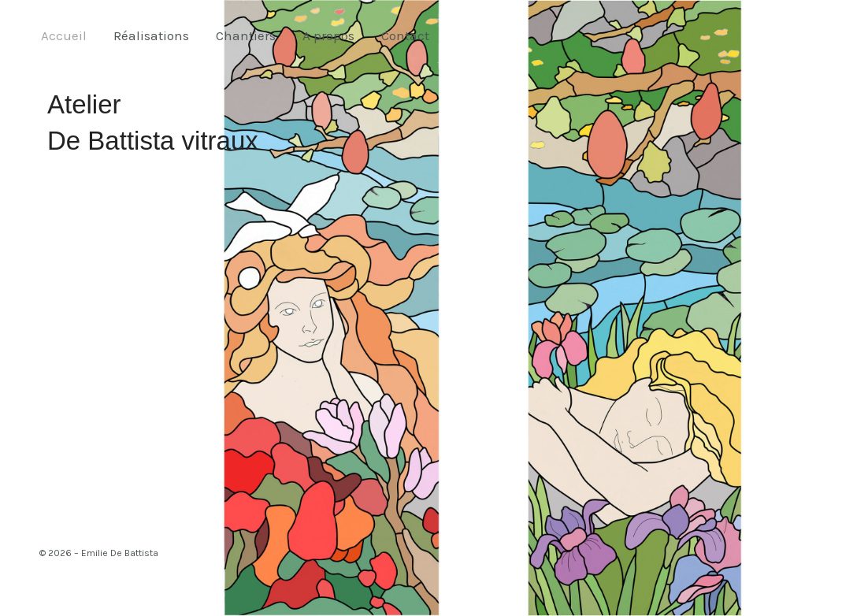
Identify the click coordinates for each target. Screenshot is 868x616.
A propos (328, 35)
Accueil (64, 35)
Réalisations (151, 35)
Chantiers (246, 35)
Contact (405, 35)
